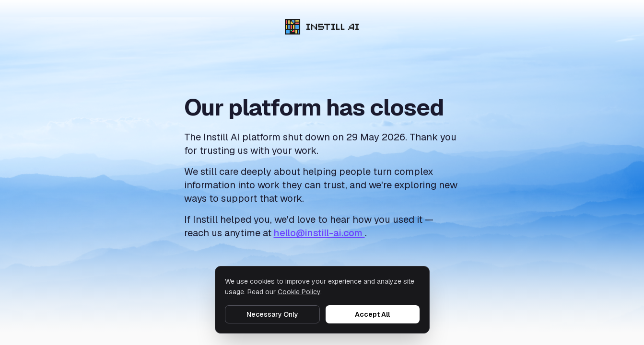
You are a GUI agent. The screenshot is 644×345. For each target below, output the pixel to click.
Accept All (372, 314)
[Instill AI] (322, 27)
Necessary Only (272, 314)
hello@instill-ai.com (319, 233)
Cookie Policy (299, 292)
